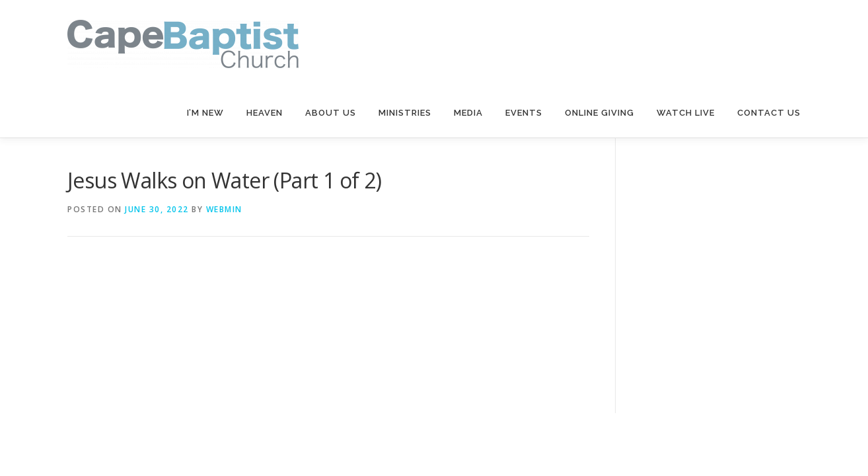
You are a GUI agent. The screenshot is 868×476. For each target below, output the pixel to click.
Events (524, 113)
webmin (224, 209)
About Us (331, 113)
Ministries (405, 113)
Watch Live (686, 113)
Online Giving (599, 113)
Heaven (265, 113)
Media (468, 113)
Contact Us (769, 113)
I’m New (205, 113)
